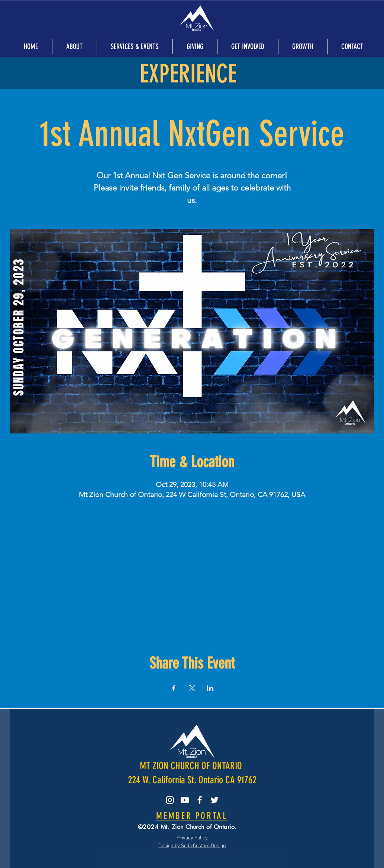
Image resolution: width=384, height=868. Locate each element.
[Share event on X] (192, 688)
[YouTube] (185, 800)
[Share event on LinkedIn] (210, 688)
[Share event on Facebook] (174, 688)
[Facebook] (200, 800)
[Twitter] (214, 800)
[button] (74, 46)
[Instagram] (170, 800)
